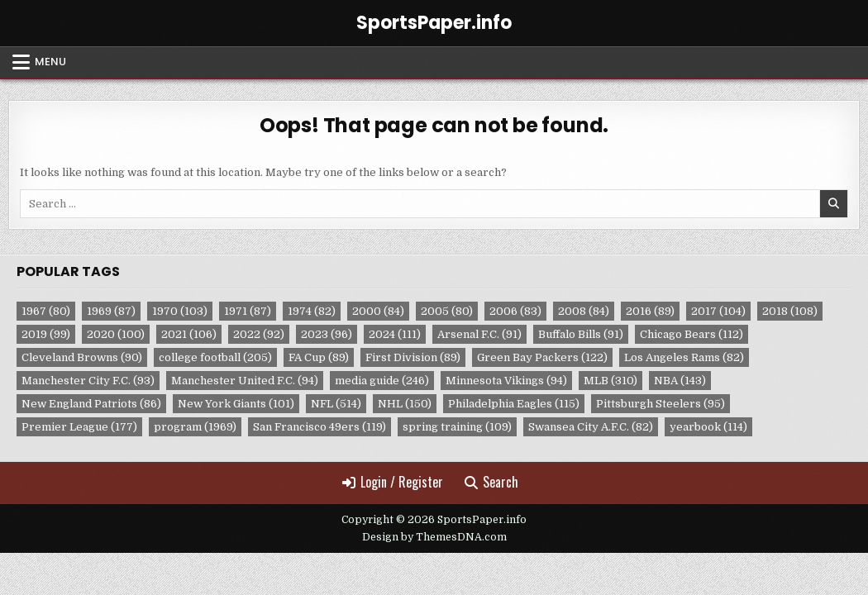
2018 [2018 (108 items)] (790, 311)
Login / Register (393, 482)
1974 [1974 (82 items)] (312, 311)
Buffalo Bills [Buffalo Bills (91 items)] (581, 334)
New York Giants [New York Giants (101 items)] (236, 404)
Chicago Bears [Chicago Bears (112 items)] (692, 334)
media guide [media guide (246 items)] (382, 381)
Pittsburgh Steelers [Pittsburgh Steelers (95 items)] (661, 404)
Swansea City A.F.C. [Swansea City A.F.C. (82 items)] (591, 427)
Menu (50, 62)
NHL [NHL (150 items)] (405, 404)
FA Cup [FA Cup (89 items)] (319, 357)
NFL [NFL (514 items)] (336, 404)
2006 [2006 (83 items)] (515, 311)
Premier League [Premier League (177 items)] (79, 427)
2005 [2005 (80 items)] (447, 311)
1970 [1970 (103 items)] (180, 311)
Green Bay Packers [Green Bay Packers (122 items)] (542, 357)
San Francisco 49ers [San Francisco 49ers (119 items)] (320, 427)
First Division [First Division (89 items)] (413, 357)
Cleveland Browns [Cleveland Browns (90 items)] (82, 357)
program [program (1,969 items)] (195, 427)
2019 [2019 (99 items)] (46, 334)
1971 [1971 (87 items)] (248, 311)
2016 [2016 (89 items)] (650, 311)
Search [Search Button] (491, 482)
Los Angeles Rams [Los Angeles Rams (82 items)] (684, 357)
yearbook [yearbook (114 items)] (708, 427)
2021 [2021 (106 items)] (189, 334)
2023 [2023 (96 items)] (327, 334)
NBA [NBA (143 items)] (680, 381)
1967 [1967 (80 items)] (46, 311)
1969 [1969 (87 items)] (111, 311)
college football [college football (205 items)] (215, 357)
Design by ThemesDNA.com (434, 537)
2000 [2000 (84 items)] (378, 311)
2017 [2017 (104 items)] (718, 311)
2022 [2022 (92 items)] (259, 334)
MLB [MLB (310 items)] (610, 381)
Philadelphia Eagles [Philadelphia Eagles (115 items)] (514, 404)
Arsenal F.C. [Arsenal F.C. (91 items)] (479, 334)
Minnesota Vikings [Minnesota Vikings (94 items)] (506, 381)
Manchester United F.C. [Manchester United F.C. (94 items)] (245, 381)
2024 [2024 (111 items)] (395, 334)
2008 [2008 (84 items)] (584, 311)
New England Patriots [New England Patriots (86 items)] (91, 404)
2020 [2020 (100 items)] (116, 334)
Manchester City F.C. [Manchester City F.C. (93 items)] (88, 381)
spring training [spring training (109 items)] (457, 427)
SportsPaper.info (434, 23)
